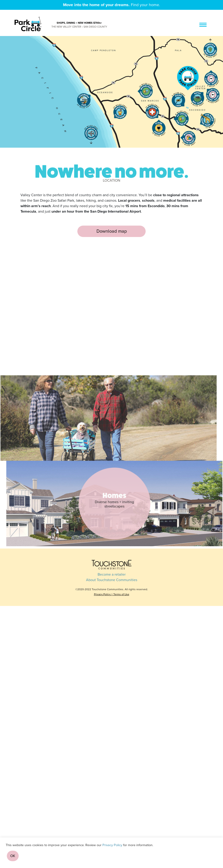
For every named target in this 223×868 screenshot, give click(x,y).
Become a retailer (112, 574)
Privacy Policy (112, 845)
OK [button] (13, 856)
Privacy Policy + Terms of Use (112, 594)
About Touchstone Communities (112, 580)
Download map (112, 231)
